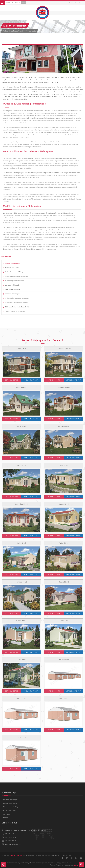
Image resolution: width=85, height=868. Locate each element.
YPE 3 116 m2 (21, 700)
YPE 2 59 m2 (64, 700)
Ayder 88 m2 (64, 545)
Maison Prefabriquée (10, 803)
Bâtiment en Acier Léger (11, 807)
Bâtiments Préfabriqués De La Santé (15, 307)
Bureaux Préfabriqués (11, 285)
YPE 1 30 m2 (21, 739)
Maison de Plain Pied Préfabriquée (15, 276)
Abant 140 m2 (21, 389)
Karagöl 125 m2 (64, 428)
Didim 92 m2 (21, 545)
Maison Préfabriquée (11, 263)
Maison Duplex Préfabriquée (13, 281)
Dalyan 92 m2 (64, 506)
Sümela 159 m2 (21, 350)
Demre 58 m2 (64, 583)
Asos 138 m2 (21, 467)
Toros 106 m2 (64, 467)
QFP (70, 855)
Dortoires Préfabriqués (11, 294)
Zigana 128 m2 (21, 428)
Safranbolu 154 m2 (64, 350)
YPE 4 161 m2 (64, 661)
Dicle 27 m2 (21, 661)
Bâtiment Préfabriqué (11, 267)
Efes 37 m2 (64, 622)
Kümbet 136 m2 (64, 389)
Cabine (6, 818)
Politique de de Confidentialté (44, 855)
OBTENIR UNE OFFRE (12, 382)
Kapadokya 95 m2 (21, 506)
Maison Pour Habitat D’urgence (14, 272)
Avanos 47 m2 (21, 622)
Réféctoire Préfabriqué (11, 289)
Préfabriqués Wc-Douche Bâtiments (15, 298)
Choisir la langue (75, 3)
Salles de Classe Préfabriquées (13, 311)
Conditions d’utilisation (61, 855)
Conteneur (7, 814)
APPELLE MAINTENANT (31, 382)
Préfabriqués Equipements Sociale (15, 302)
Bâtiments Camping (10, 810)
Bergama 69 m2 (21, 583)
